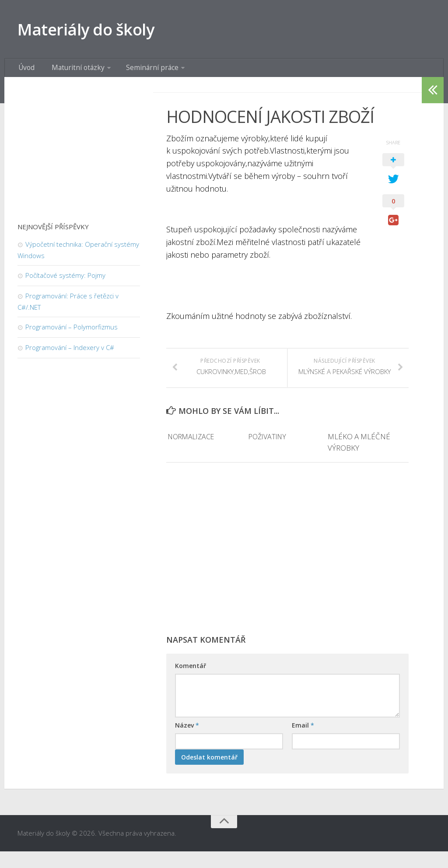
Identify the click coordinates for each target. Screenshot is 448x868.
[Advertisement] (287, 570)
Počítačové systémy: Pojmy (65, 281)
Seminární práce (139, 72)
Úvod (25, 72)
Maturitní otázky (70, 72)
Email (303, 742)
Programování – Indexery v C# (70, 353)
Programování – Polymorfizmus (72, 333)
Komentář (191, 683)
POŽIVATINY (268, 453)
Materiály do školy (95, 30)
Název (187, 742)
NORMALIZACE (192, 453)
